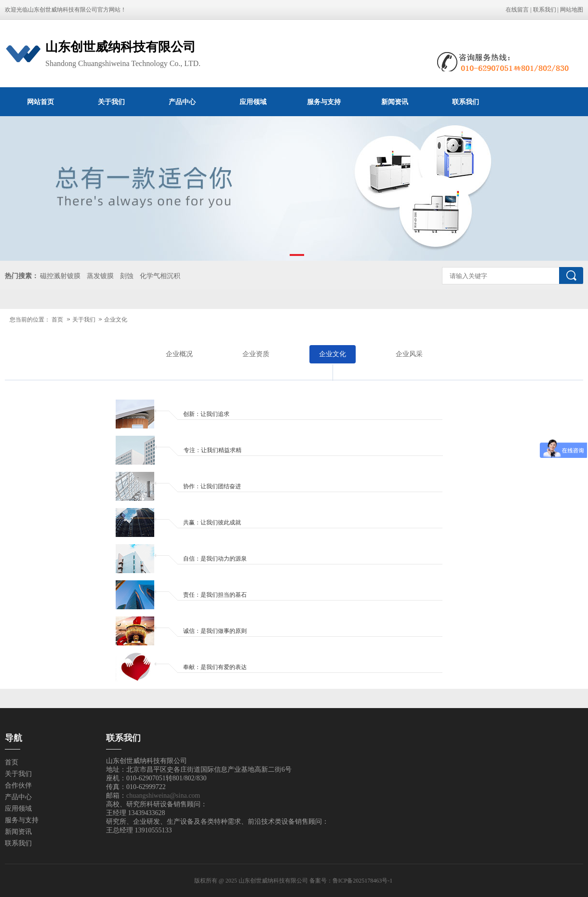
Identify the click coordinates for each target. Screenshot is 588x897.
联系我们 (545, 10)
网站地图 (572, 10)
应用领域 (253, 102)
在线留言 (517, 10)
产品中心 (182, 102)
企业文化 (116, 320)
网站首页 (40, 102)
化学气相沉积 (160, 276)
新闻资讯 (395, 102)
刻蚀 (127, 276)
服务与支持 (324, 102)
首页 (57, 320)
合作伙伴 (18, 785)
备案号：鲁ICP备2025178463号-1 (352, 881)
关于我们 (111, 102)
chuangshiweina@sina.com (163, 796)
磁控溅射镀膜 (60, 276)
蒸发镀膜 (100, 276)
